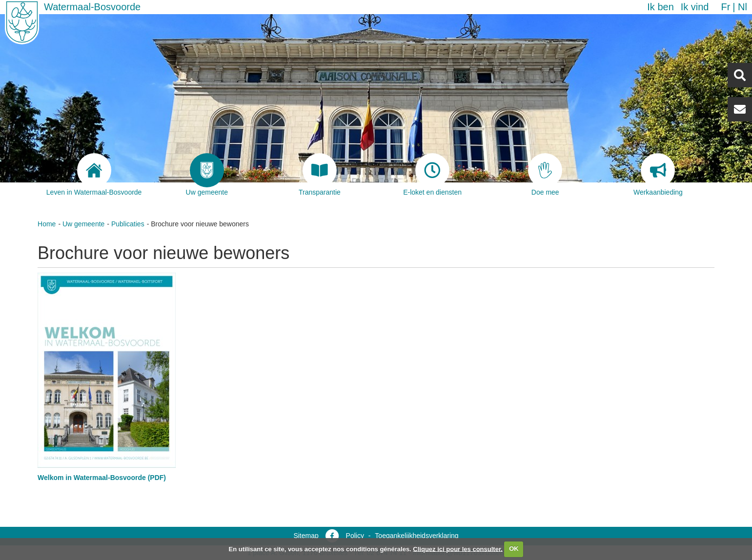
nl (742, 7)
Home (47, 224)
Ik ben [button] (660, 7)
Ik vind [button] (695, 7)
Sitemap (306, 536)
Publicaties (128, 224)
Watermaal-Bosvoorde (92, 7)
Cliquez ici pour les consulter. (458, 549)
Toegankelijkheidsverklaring (417, 536)
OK (514, 549)
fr (725, 7)
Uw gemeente (83, 224)
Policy (355, 536)
